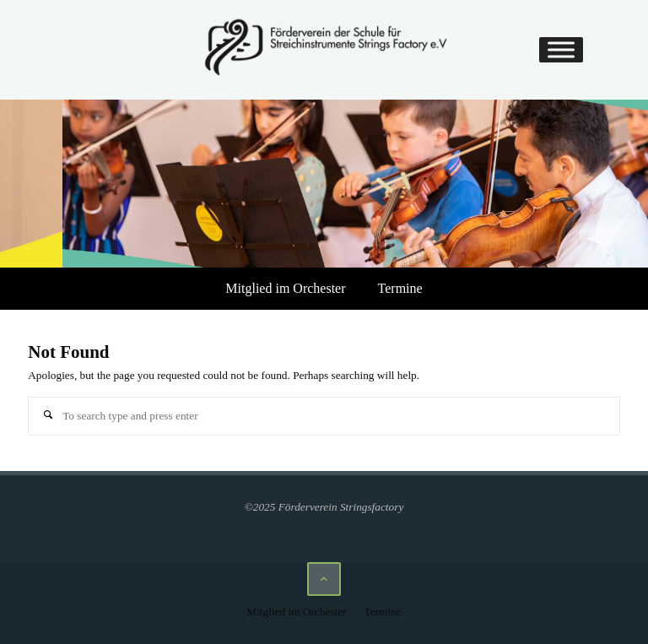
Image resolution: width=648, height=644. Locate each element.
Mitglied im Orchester (285, 288)
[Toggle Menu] (561, 50)
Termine (400, 288)
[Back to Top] (324, 579)
